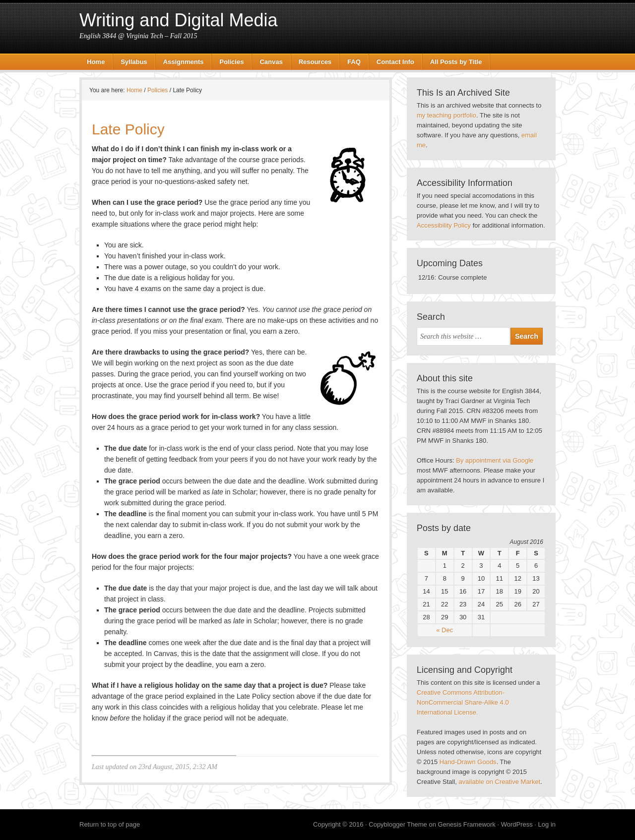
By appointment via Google (495, 460)
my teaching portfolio (446, 115)
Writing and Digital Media (179, 20)
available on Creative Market (500, 782)
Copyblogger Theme (398, 824)
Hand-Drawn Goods (468, 762)
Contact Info (395, 62)
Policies (231, 62)
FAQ (354, 62)
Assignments (184, 62)
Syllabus (134, 62)
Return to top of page (110, 824)
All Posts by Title (456, 62)
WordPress (517, 824)
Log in (547, 824)
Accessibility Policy (444, 225)
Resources (315, 62)
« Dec (444, 630)
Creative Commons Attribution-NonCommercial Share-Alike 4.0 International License (463, 702)
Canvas (271, 62)
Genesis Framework (467, 824)
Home (96, 62)
